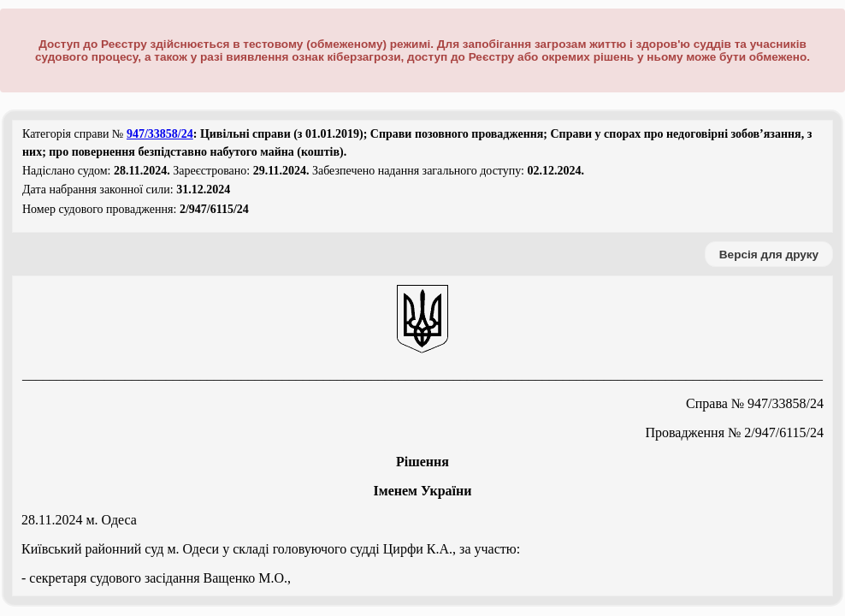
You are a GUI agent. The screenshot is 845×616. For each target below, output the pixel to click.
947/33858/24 (160, 134)
